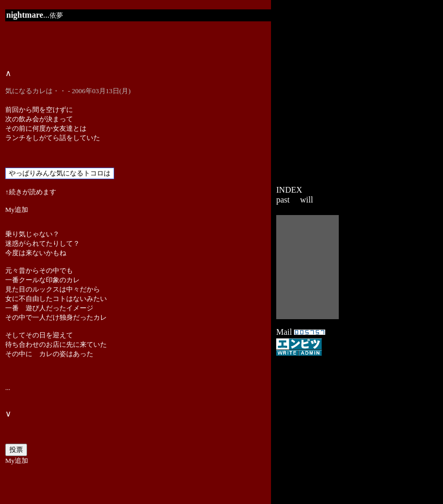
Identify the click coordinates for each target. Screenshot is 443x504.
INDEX (289, 190)
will (307, 200)
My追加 (17, 210)
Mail (284, 332)
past (283, 200)
